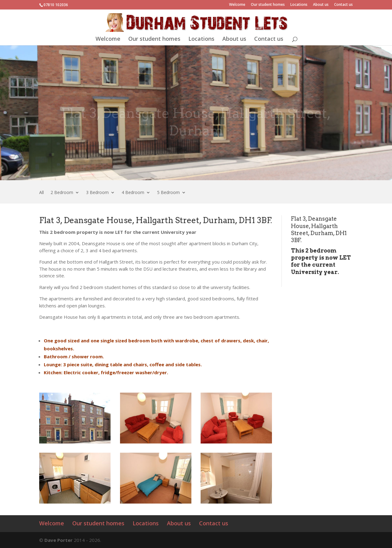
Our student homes (268, 5)
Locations (299, 5)
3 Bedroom (97, 193)
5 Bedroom (168, 193)
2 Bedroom (62, 193)
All (41, 193)
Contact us (343, 5)
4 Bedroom (133, 193)
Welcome (237, 5)
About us (321, 5)
